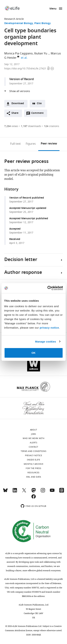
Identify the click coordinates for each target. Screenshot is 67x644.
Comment (39, 114)
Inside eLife (33, 460)
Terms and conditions (33, 451)
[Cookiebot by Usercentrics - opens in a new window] (48, 288)
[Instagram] (43, 492)
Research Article (14, 19)
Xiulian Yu (41, 54)
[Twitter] (24, 492)
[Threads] (62, 492)
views (11, 126)
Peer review (49, 144)
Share (15, 113)
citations (52, 126)
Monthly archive (34, 464)
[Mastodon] (34, 492)
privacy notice (49, 328)
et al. (25, 58)
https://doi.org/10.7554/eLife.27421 (26, 69)
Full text (15, 144)
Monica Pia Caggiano (18, 54)
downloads (31, 126)
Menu (53, 9)
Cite (39, 104)
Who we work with (33, 438)
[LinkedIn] (15, 492)
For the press (33, 468)
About (34, 430)
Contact (33, 447)
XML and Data (33, 477)
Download (18, 104)
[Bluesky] (5, 492)
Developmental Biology (19, 23)
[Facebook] (34, 498)
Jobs (33, 434)
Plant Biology (43, 23)
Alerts (33, 443)
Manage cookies (45, 342)
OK (33, 353)
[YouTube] (52, 492)
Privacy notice (33, 455)
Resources (33, 473)
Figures (31, 144)
